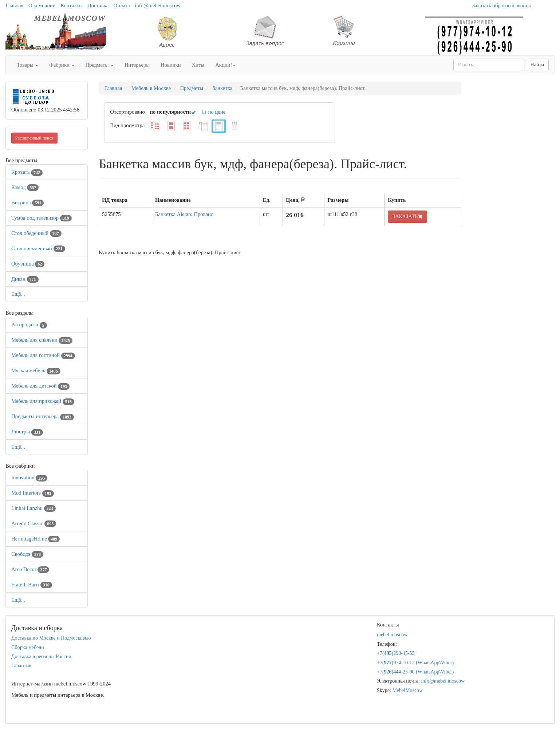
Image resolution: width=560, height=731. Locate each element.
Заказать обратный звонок (502, 5)
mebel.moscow (392, 635)
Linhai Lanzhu (33, 508)
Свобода (27, 554)
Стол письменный (38, 248)
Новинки (171, 65)
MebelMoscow (407, 690)
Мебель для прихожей (43, 401)
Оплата (122, 5)
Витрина (27, 203)
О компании (42, 5)
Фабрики (62, 65)
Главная (14, 5)
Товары (27, 65)
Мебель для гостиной (43, 355)
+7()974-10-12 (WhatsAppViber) (415, 663)
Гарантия (21, 666)
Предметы (100, 65)
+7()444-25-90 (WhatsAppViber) (415, 672)
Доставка (98, 5)
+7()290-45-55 (396, 653)
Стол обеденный (36, 233)
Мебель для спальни (42, 340)
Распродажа (29, 325)
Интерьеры (137, 65)
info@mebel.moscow (157, 5)
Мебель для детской (40, 386)
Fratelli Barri (32, 585)
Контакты (72, 5)
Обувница (28, 264)
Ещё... (18, 294)
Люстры (27, 432)
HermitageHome (36, 539)
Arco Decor (30, 569)
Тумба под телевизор (42, 218)
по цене (213, 112)
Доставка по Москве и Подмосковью (51, 638)
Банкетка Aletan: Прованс (184, 214)
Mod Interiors (33, 493)
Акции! (225, 65)
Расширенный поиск (34, 138)
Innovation (29, 477)
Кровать (27, 172)
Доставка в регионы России (41, 657)
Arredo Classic (34, 523)
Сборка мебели (28, 647)
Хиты (198, 65)
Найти (537, 65)
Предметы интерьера (43, 416)
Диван (25, 279)
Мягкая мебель (36, 370)
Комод (25, 187)
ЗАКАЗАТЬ (407, 217)
